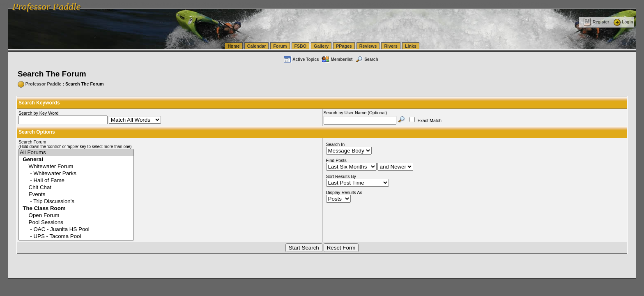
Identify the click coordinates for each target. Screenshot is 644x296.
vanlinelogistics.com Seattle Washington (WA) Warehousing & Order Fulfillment (232, 4)
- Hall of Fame (76, 181)
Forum (280, 46)
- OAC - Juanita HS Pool (76, 230)
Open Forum (76, 216)
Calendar (257, 46)
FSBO (301, 46)
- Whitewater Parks (76, 174)
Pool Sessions (76, 223)
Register (596, 22)
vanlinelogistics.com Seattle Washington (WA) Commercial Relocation (378, 4)
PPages (344, 46)
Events (76, 195)
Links (411, 46)
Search (366, 59)
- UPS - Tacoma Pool (76, 237)
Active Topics (301, 59)
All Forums (76, 153)
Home (234, 46)
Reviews (368, 46)
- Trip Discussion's (76, 202)
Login (623, 22)
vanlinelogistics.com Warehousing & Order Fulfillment (499, 4)
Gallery (321, 46)
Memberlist (337, 59)
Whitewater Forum (76, 167)
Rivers (391, 46)
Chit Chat (76, 188)
